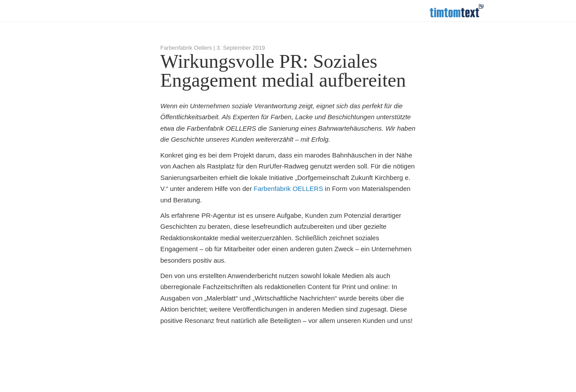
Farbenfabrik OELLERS (288, 189)
